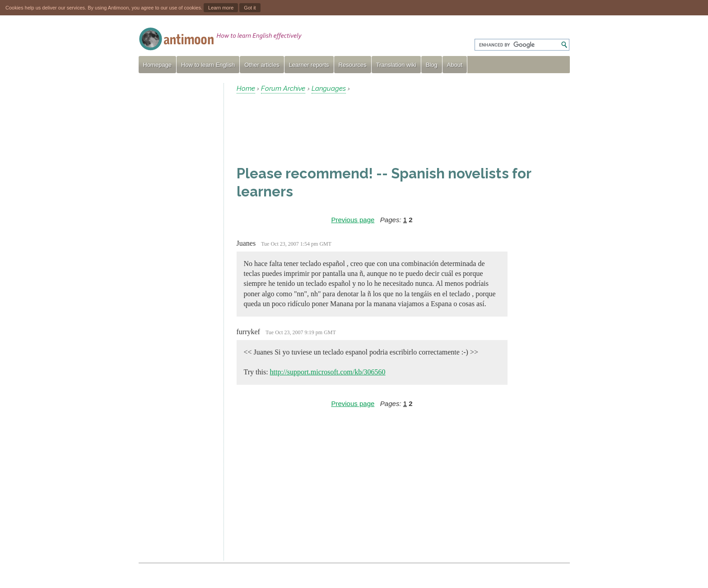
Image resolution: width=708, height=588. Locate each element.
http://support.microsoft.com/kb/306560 (328, 372)
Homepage (158, 65)
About (455, 65)
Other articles (262, 65)
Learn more (221, 8)
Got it (250, 8)
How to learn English (208, 65)
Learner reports (309, 65)
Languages (329, 89)
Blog (432, 65)
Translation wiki (396, 65)
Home (246, 89)
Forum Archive (283, 89)
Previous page (353, 220)
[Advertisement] (177, 219)
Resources (353, 65)
